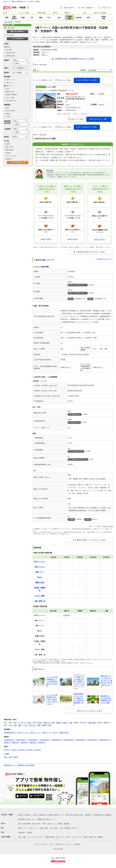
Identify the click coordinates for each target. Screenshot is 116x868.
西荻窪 (59, 723)
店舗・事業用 (27, 824)
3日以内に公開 (10, 53)
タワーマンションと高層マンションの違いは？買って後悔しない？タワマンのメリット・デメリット (79, 682)
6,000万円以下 (69, 740)
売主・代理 (9, 147)
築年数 (6, 73)
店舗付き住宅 (10, 92)
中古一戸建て (54, 828)
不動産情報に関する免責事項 (26, 765)
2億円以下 (16, 742)
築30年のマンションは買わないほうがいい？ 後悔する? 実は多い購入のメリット (106, 681)
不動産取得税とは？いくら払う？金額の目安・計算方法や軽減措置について (79, 699)
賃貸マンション (52, 824)
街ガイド (68, 837)
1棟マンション (10, 83)
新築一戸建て (44, 828)
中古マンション (34, 828)
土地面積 (7, 129)
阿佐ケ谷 (47, 723)
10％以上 (22, 750)
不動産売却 (22, 833)
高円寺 (40, 723)
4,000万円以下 (45, 740)
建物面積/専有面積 (7, 122)
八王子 (25, 725)
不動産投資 (67, 828)
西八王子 (33, 725)
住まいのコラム (77, 837)
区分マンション (11, 80)
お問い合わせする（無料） (99, 119)
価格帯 (6, 60)
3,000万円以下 (33, 740)
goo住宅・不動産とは (25, 815)
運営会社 (78, 844)
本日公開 (9, 50)
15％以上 (30, 750)
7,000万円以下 (80, 740)
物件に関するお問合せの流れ (75, 815)
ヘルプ (52, 844)
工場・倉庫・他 (11, 101)
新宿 (29, 723)
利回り (6, 68)
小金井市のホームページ (104, 259)
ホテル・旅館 (10, 98)
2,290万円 (67, 615)
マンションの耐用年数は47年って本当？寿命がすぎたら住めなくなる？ (52, 699)
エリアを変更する (18, 39)
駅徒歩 (6, 137)
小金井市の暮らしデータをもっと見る (90, 540)
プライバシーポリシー (41, 844)
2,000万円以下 (21, 740)
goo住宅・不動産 (7, 815)
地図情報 (100, 837)
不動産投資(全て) (10, 733)
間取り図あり (10, 150)
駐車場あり (9, 159)
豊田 (20, 725)
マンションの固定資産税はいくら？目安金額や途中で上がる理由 (52, 681)
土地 (61, 828)
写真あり (9, 153)
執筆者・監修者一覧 (90, 837)
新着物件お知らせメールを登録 (83, 59)
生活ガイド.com (108, 526)
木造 (7, 108)
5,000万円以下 (57, 740)
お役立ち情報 (6, 837)
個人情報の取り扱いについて (27, 819)
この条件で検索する (16, 162)
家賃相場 (67, 824)
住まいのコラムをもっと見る (90, 711)
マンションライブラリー (36, 837)
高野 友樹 (50, 171)
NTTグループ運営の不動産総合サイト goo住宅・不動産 (21, 2)
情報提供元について (10, 765)
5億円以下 (42, 742)
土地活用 (29, 833)
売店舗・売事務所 (11, 95)
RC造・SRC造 (10, 111)
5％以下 (7, 750)
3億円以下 (24, 742)
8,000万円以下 (92, 740)
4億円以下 (33, 742)
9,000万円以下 (104, 740)
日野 (15, 725)
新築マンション (23, 828)
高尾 (39, 725)
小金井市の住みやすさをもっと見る (90, 252)
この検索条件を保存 (61, 59)
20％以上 (38, 750)
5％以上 (14, 750)
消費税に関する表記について (46, 819)
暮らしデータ (60, 837)
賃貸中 (8, 144)
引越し (24, 837)
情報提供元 (88, 815)
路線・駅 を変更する (18, 31)
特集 (19, 837)
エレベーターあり (11, 156)
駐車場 (60, 824)
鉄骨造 (8, 114)
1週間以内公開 (10, 56)
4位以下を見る (46, 239)
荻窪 (53, 723)
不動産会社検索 (49, 837)
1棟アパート (10, 86)
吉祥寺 (65, 723)
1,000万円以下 (9, 740)
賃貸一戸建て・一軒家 (39, 824)
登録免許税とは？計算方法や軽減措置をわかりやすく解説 (106, 699)
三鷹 (71, 723)
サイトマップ (69, 844)
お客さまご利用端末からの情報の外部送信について (48, 815)
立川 (10, 725)
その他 (8, 117)
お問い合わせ (59, 844)
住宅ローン (76, 828)
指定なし (9, 47)
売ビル (8, 89)
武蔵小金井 (92, 723)
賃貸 (19, 824)
